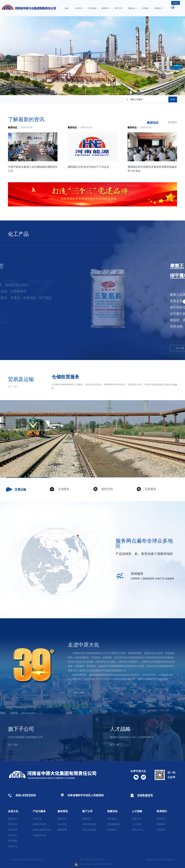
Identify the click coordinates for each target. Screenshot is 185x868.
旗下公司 (87, 811)
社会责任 (172, 122)
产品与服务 (39, 811)
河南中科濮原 (89, 824)
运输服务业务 (40, 835)
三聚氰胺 (15, 266)
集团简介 (13, 819)
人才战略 (137, 811)
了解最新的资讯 (26, 119)
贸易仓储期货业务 (42, 830)
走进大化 (13, 811)
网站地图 (160, 860)
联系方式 (161, 819)
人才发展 (136, 824)
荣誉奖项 (13, 830)
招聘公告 (136, 819)
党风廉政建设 (114, 824)
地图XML (170, 860)
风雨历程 (13, 824)
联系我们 (162, 811)
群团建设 (112, 830)
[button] (9, 91)
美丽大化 (13, 846)
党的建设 (112, 819)
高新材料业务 (40, 824)
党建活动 (112, 811)
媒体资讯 (63, 811)
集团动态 (153, 123)
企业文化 (13, 835)
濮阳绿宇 (87, 819)
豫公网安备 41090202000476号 (93, 864)
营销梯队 (161, 824)
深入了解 (17, 319)
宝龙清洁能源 (89, 830)
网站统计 (150, 860)
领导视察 (13, 841)
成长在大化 (138, 830)
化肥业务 (37, 819)
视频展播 (62, 830)
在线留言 (161, 830)
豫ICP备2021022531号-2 (92, 860)
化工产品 (18, 234)
